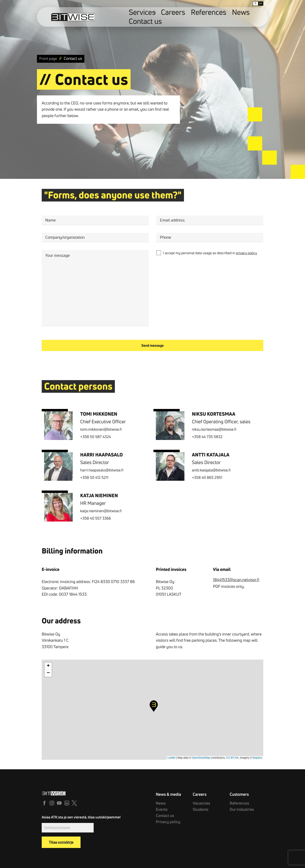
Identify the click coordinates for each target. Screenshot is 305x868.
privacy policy (246, 253)
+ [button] (48, 666)
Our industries (239, 808)
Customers (238, 794)
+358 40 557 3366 (96, 518)
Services (153, 17)
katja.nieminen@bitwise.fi (101, 511)
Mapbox (257, 758)
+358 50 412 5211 (94, 478)
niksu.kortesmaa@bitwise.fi (214, 429)
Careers (175, 17)
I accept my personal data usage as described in (210, 253)
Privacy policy (165, 818)
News (216, 17)
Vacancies (200, 802)
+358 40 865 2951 (207, 478)
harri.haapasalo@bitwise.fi (102, 470)
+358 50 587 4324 (96, 437)
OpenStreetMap (201, 758)
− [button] (48, 673)
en (244, 3)
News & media (167, 794)
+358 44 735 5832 (207, 437)
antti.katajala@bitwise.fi (211, 470)
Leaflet (171, 758)
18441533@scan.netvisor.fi (236, 580)
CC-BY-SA (232, 758)
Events (160, 808)
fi (239, 3)
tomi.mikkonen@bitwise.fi (101, 429)
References (196, 17)
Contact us (235, 17)
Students (199, 808)
